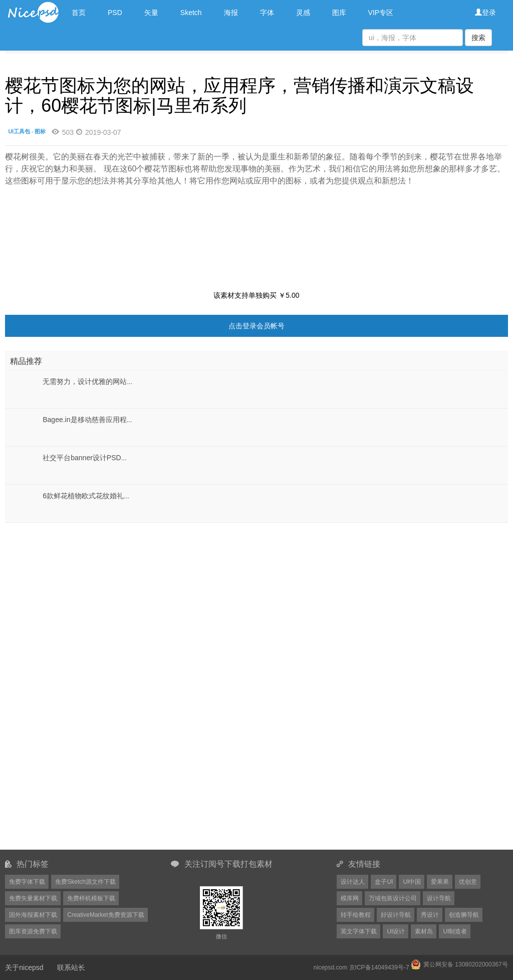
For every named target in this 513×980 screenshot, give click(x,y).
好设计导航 (396, 915)
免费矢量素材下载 (33, 898)
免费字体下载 (27, 882)
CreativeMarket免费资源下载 (105, 915)
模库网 (350, 898)
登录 (485, 13)
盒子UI (384, 882)
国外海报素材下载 (33, 915)
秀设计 (430, 915)
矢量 (151, 13)
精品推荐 (26, 361)
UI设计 (396, 931)
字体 (267, 13)
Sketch (191, 13)
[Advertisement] (68, 585)
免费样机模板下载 (91, 898)
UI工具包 (20, 131)
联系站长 (71, 967)
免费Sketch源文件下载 (85, 882)
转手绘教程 (356, 915)
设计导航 (439, 898)
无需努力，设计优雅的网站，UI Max (99, 381)
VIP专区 (381, 13)
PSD (115, 13)
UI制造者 (455, 931)
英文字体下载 (359, 931)
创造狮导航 (464, 915)
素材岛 (424, 931)
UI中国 (412, 882)
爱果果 (440, 882)
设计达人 (353, 882)
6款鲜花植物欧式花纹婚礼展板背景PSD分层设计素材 (125, 496)
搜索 (478, 38)
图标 (40, 131)
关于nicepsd (24, 967)
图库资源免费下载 (33, 931)
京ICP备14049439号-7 (379, 967)
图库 (339, 13)
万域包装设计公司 (393, 898)
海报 (231, 13)
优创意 (468, 882)
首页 (79, 13)
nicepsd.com (330, 967)
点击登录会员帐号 (256, 326)
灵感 (303, 13)
